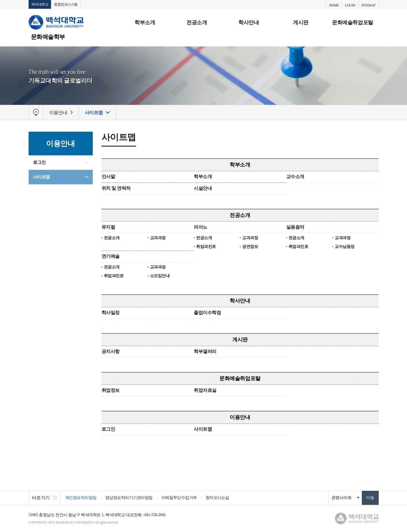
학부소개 (145, 22)
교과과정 (158, 238)
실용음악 (295, 227)
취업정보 (111, 390)
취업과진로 (206, 247)
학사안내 (249, 22)
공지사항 (111, 351)
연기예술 (111, 256)
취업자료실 (205, 390)
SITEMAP (368, 5)
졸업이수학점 (207, 313)
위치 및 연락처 (116, 188)
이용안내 (240, 417)
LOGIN (350, 5)
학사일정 (111, 313)
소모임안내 (160, 276)
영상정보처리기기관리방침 (129, 498)
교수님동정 (345, 247)
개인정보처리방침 (81, 498)
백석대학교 (40, 4)
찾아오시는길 (218, 498)
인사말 (108, 177)
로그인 (39, 162)
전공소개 (197, 22)
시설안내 (203, 188)
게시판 (301, 22)
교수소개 (295, 177)
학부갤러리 (205, 351)
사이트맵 (41, 177)
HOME (334, 5)
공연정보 (250, 247)
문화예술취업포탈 (352, 22)
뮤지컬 (108, 227)
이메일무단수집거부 (179, 498)
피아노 (201, 227)
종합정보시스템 (66, 4)
